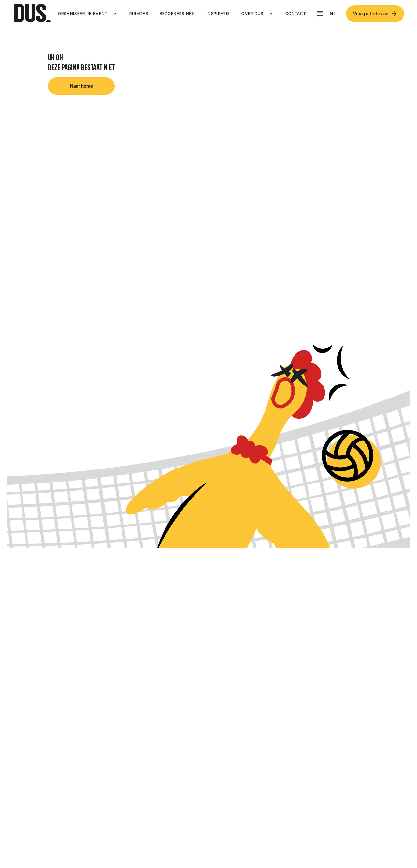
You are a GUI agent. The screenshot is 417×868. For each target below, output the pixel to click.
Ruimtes (139, 14)
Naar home (81, 86)
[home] (33, 14)
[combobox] (326, 14)
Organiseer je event (83, 14)
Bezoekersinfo (177, 14)
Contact (296, 14)
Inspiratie (218, 14)
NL (326, 14)
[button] (88, 14)
